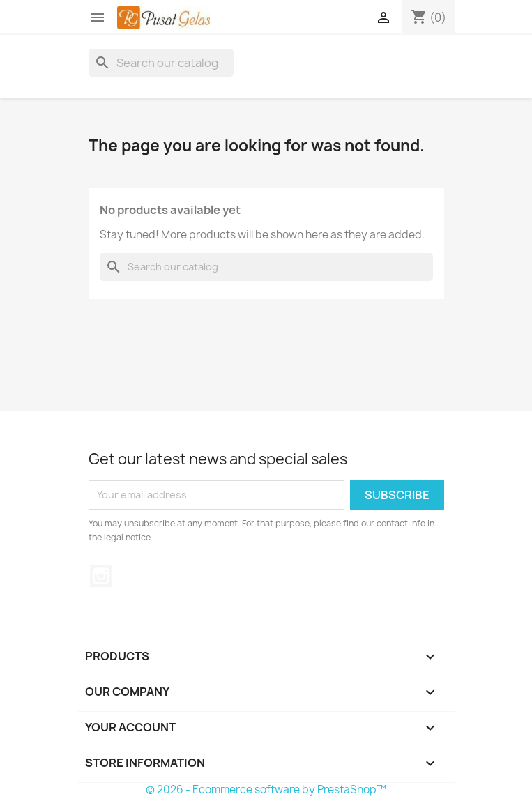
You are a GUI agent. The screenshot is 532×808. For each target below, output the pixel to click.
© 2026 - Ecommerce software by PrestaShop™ (266, 790)
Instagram (101, 576)
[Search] (161, 63)
